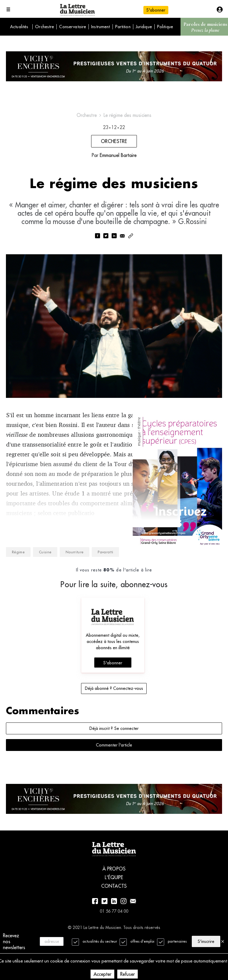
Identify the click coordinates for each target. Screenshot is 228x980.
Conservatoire (73, 27)
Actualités (19, 27)
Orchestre (45, 27)
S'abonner (156, 10)
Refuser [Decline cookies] (128, 974)
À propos (114, 887)
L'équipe (114, 895)
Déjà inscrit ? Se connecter (114, 742)
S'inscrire (206, 941)
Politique (165, 27)
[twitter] (106, 240)
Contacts (114, 904)
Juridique (144, 27)
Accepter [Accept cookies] (102, 974)
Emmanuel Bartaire (118, 158)
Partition (123, 27)
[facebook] (97, 240)
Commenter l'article (114, 759)
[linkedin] (114, 240)
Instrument (100, 27)
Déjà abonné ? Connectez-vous (114, 702)
